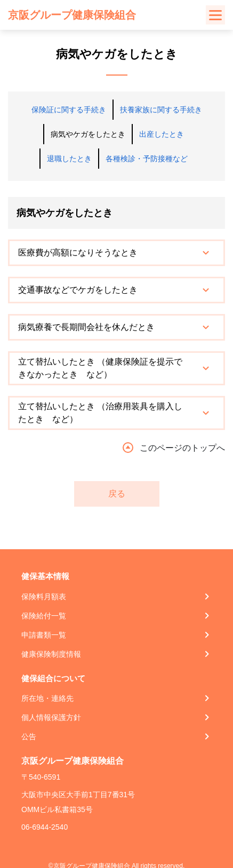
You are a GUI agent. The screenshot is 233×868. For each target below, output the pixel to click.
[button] (116, 253)
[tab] (116, 253)
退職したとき (69, 159)
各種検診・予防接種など (147, 159)
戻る (117, 494)
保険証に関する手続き (69, 110)
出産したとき (162, 134)
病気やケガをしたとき (88, 134)
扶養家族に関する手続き (161, 110)
